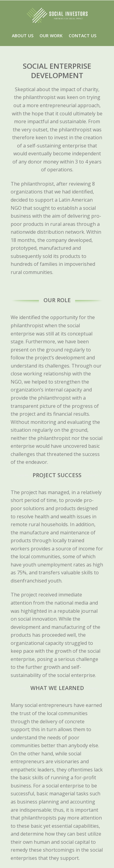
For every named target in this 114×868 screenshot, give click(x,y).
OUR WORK (51, 36)
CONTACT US (83, 36)
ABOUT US (23, 36)
